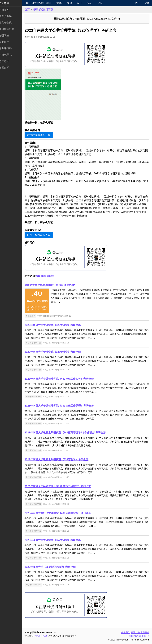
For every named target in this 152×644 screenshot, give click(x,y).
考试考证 (8, 61)
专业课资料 (9, 48)
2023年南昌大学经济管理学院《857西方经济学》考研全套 (61, 486)
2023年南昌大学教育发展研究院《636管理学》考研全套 (60, 459)
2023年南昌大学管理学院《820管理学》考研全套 (56, 325)
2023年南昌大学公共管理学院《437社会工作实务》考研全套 (63, 379)
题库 (52, 3)
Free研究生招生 (37, 3)
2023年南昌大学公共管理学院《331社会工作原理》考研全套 (63, 406)
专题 (72, 3)
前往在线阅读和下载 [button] (42, 135)
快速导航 (8, 3)
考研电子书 (9, 55)
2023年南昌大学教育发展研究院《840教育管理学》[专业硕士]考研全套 (69, 433)
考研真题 (44, 276)
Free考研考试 (44, 636)
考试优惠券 (34, 316)
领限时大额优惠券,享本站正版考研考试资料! (53, 285)
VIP (137, 3)
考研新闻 (8, 10)
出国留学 (8, 68)
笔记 (93, 3)
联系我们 (135, 632)
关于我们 (126, 632)
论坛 (103, 3)
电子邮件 (145, 632)
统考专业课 (9, 23)
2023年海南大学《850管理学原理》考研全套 (54, 567)
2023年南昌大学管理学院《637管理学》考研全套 (56, 352)
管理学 (54, 276)
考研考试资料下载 (47, 10)
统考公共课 (9, 16)
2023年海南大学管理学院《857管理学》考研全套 (56, 540)
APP (83, 3)
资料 (147, 3)
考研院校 (8, 35)
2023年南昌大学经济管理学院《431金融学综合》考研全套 (61, 513)
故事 (62, 3)
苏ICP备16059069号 (139, 636)
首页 (31, 10)
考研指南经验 (10, 29)
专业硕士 (8, 42)
